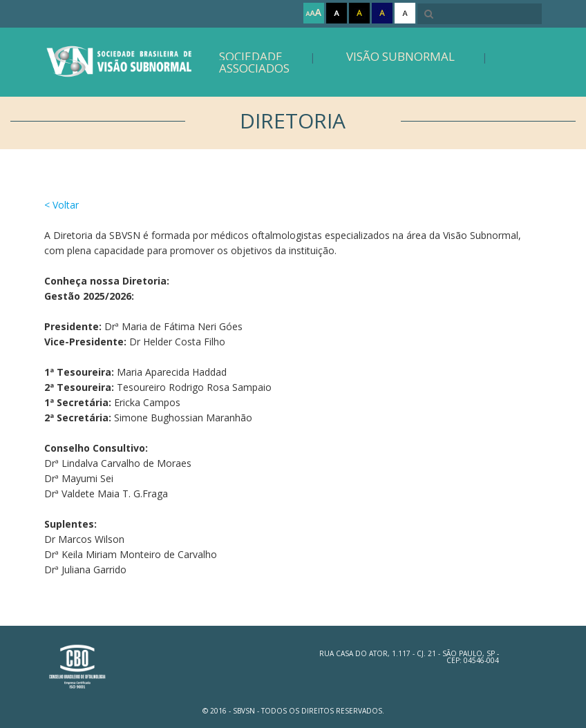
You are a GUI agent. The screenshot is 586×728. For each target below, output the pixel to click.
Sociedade (251, 56)
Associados (254, 68)
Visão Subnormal (400, 56)
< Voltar (62, 205)
